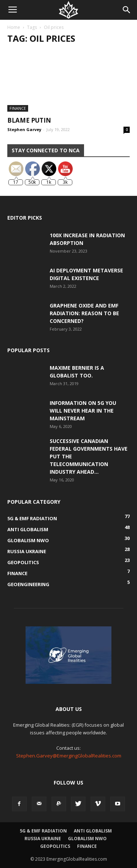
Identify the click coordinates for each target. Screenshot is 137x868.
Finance (18, 108)
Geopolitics (55, 846)
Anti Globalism (93, 831)
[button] (127, 10)
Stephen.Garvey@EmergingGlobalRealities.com (69, 756)
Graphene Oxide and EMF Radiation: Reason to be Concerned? (84, 313)
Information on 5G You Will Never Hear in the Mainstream (83, 411)
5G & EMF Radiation (43, 831)
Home (14, 27)
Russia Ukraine (43, 839)
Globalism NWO (87, 839)
